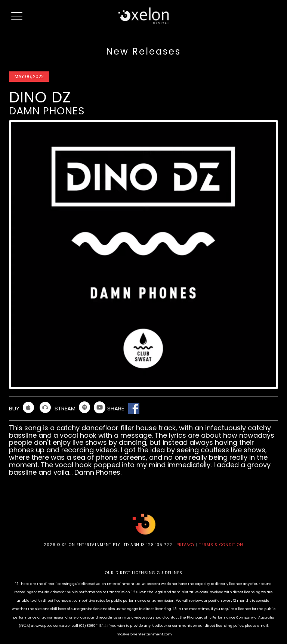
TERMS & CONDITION (221, 545)
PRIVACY (186, 545)
